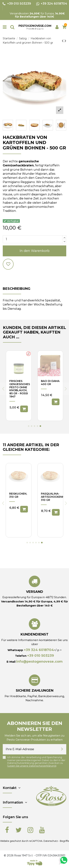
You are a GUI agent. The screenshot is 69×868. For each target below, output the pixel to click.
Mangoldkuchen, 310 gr (54, 495)
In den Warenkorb (35, 251)
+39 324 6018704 (39, 650)
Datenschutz (51, 841)
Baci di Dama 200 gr (50, 383)
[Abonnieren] (62, 749)
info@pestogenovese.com (39, 662)
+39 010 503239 (41, 656)
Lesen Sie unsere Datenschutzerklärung (32, 766)
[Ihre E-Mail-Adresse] (30, 749)
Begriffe (64, 841)
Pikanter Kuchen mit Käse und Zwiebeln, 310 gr (18, 500)
